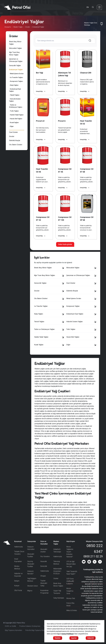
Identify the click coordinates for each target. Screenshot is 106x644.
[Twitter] (94, 567)
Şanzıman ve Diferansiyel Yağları (16, 60)
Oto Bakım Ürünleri (16, 145)
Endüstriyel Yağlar (16, 70)
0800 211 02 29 (93, 561)
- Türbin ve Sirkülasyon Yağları (16, 106)
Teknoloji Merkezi (57, 567)
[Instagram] (89, 567)
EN (88, 7)
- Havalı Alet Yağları (16, 119)
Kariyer (17, 590)
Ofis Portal (18, 595)
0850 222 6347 (95, 553)
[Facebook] (100, 567)
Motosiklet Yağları (15, 48)
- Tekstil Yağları (14, 95)
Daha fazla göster (65, 249)
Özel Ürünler (13, 132)
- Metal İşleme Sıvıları (16, 74)
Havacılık (44, 566)
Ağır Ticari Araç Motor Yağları (14, 54)
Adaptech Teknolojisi (57, 555)
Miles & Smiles (72, 615)
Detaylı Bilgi (41, 93)
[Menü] (99, 7)
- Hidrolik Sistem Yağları (15, 100)
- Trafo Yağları (14, 111)
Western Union (33, 591)
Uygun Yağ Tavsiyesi (57, 597)
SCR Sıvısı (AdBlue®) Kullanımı (70, 586)
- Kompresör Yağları (16, 81)
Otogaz (43, 581)
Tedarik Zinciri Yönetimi (19, 557)
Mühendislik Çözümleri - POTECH (58, 576)
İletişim (17, 586)
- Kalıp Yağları (14, 85)
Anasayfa (8, 27)
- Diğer (11, 126)
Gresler (12, 136)
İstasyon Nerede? (30, 577)
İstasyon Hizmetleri (31, 553)
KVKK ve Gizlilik (11, 631)
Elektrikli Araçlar (15, 140)
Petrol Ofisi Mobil (70, 609)
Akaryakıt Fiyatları (31, 560)
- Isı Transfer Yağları (16, 77)
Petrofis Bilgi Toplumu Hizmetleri (37, 635)
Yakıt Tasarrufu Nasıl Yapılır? (72, 577)
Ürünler (28, 27)
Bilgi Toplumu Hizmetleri (14, 635)
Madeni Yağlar (18, 27)
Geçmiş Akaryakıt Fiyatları (31, 569)
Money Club (71, 603)
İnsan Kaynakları (18, 565)
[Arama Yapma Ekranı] (93, 7)
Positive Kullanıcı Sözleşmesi (30, 631)
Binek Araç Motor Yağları (15, 43)
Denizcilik (44, 571)
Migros (30, 595)
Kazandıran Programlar (44, 596)
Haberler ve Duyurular (18, 579)
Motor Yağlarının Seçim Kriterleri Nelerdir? (70, 556)
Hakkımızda (18, 551)
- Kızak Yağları (14, 123)
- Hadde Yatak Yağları (16, 115)
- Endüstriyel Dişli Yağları (15, 90)
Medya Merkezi (17, 572)
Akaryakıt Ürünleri (44, 555)
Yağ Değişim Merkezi (32, 584)
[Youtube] (83, 567)
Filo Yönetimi (45, 561)
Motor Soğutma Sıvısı (70, 596)
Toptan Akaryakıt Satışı (44, 588)
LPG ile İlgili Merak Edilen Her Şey (71, 569)
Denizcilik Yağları (15, 66)
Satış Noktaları (59, 603)
